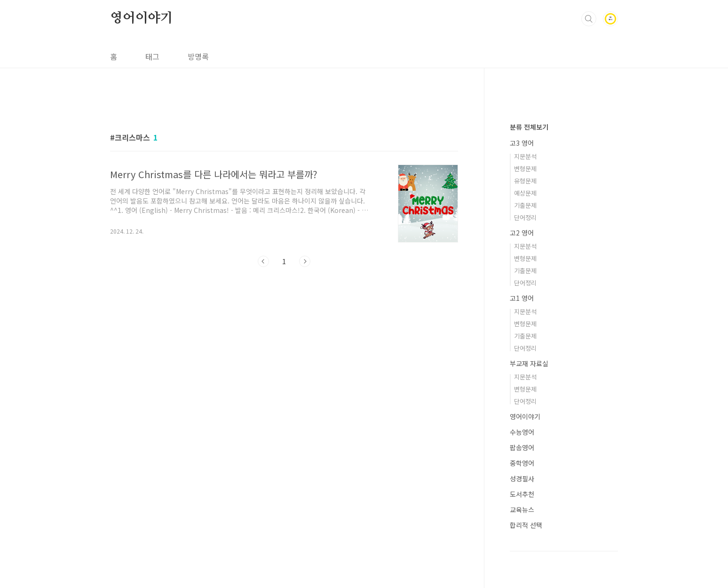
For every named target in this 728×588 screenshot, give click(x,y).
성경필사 (522, 478)
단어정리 (525, 217)
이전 (263, 261)
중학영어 (522, 463)
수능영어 (522, 432)
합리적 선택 (526, 525)
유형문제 (525, 181)
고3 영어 (522, 143)
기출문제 (525, 205)
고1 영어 (522, 298)
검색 (589, 19)
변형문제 (525, 169)
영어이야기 (142, 18)
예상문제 (525, 193)
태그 (152, 56)
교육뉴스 (522, 510)
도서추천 (522, 494)
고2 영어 (522, 233)
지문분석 (525, 156)
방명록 (198, 56)
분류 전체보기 (529, 127)
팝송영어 (522, 447)
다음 (305, 261)
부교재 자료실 (529, 363)
